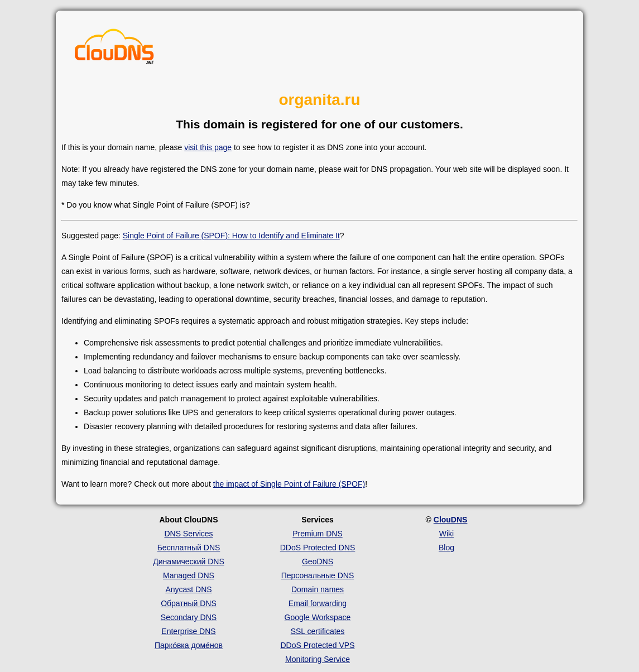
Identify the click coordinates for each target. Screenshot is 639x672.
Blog (446, 548)
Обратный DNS (189, 603)
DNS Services (188, 534)
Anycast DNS (188, 589)
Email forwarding (318, 603)
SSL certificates (318, 631)
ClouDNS (451, 520)
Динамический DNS (189, 561)
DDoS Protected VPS (317, 645)
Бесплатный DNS (189, 548)
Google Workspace (318, 617)
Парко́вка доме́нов (189, 645)
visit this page (208, 147)
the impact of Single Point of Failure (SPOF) (289, 484)
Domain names (318, 589)
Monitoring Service (318, 659)
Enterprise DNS (188, 631)
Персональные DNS (318, 575)
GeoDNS (318, 561)
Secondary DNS (189, 617)
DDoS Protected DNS (318, 548)
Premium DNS (317, 534)
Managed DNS (189, 575)
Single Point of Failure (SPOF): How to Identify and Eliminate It (231, 236)
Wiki (446, 534)
